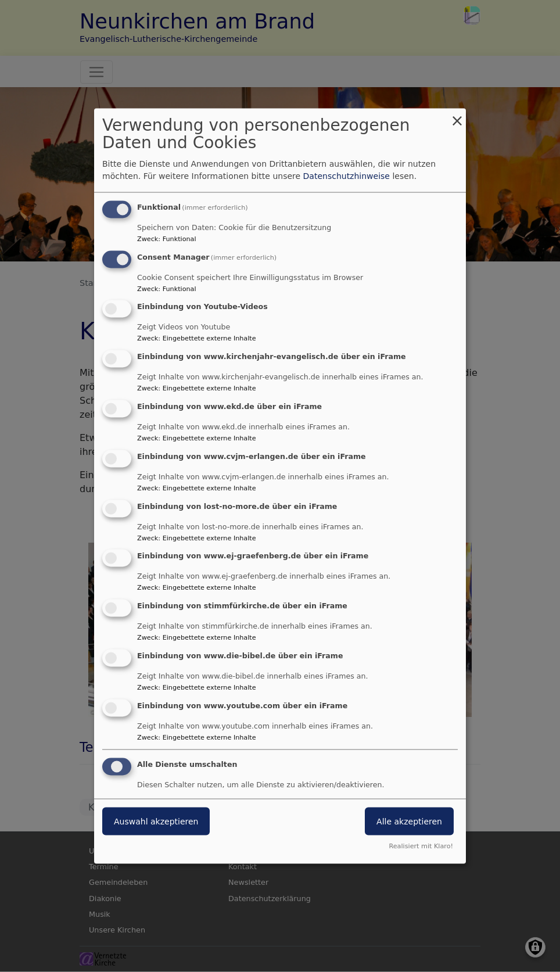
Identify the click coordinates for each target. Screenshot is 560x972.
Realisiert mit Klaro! (421, 846)
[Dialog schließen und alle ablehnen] (457, 115)
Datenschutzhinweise (347, 175)
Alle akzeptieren (409, 821)
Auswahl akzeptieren (156, 821)
